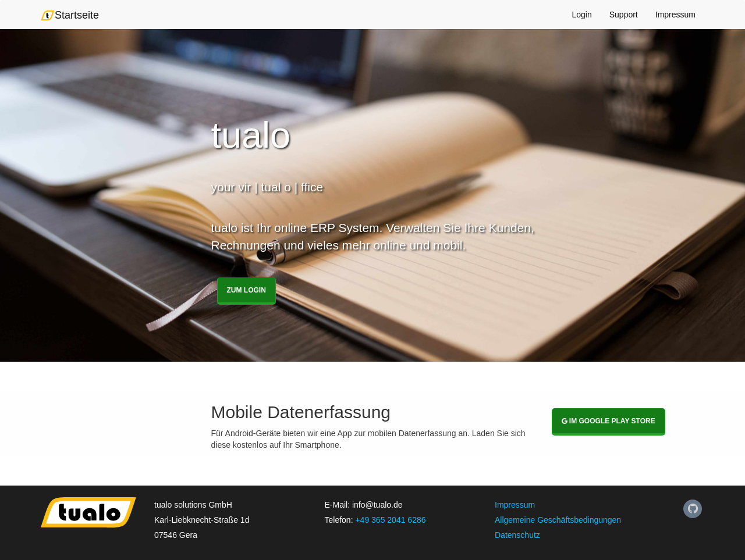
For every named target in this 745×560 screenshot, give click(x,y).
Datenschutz (517, 535)
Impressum (675, 15)
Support (624, 15)
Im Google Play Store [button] (609, 421)
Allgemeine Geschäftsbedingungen (558, 520)
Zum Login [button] (246, 290)
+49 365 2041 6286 (390, 520)
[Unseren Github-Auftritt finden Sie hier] (693, 509)
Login (581, 15)
